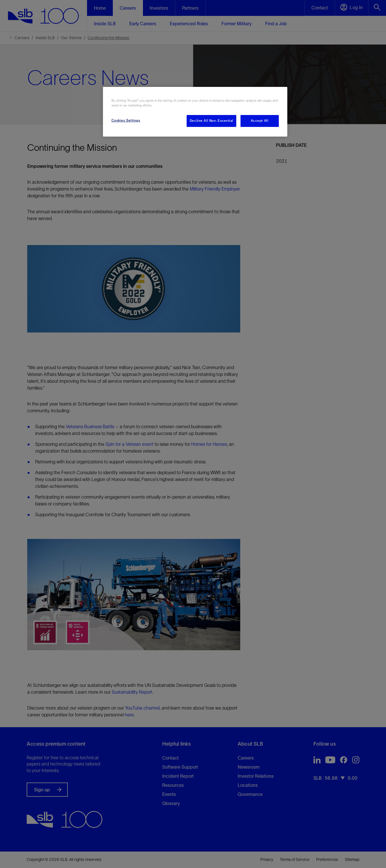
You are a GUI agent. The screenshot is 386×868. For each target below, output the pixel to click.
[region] (195, 112)
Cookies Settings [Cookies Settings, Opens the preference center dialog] (126, 120)
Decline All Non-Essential (211, 121)
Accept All (260, 121)
